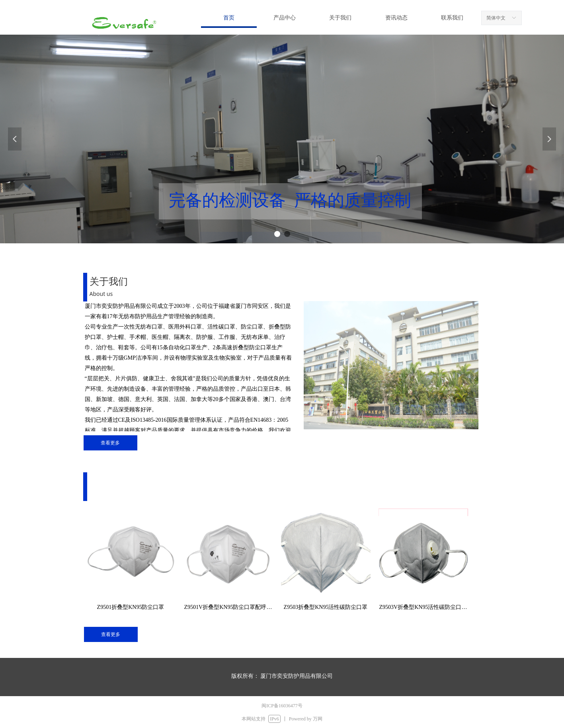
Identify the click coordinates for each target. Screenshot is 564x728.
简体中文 (496, 18)
